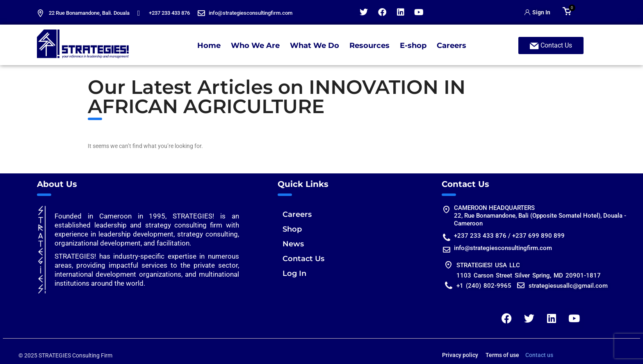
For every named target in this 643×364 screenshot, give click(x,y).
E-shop (413, 45)
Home (209, 45)
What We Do (315, 45)
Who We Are (255, 45)
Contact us (539, 355)
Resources (369, 45)
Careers (451, 45)
